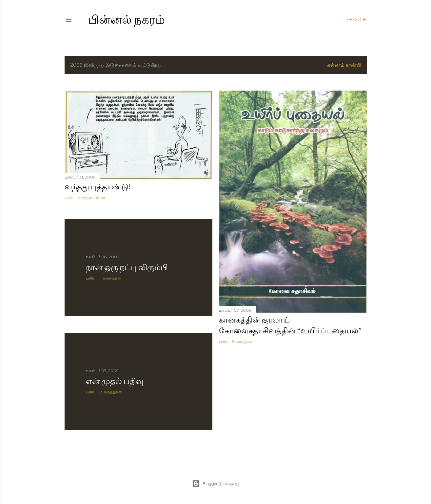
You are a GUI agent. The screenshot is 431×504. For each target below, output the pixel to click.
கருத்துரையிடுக (92, 197)
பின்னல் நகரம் (127, 20)
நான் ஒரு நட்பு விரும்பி (127, 267)
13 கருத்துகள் (110, 392)
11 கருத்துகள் (110, 278)
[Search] (357, 20)
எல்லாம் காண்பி (344, 65)
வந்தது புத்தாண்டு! (98, 187)
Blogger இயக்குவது (215, 484)
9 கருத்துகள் (243, 341)
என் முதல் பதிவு (115, 381)
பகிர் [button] (69, 197)
